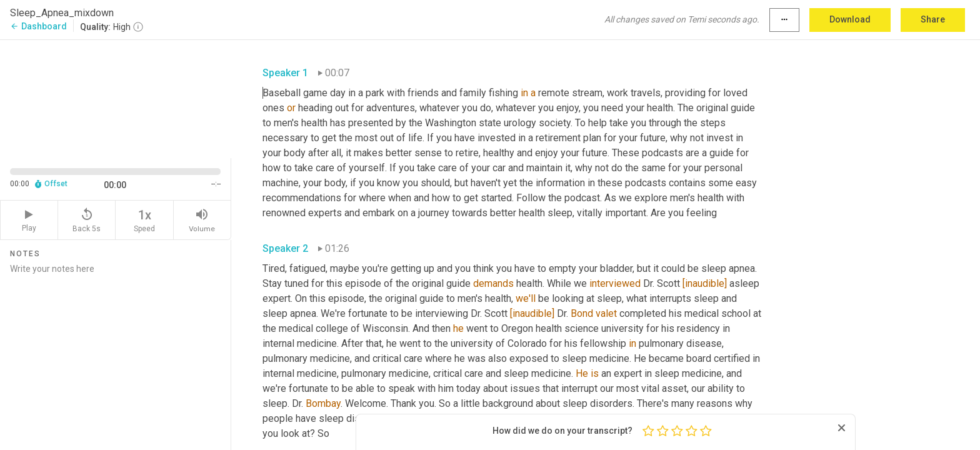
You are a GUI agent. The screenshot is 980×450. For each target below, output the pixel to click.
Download (850, 19)
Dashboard (38, 26)
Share (933, 19)
